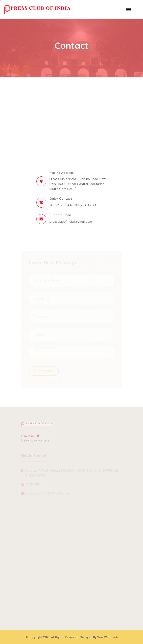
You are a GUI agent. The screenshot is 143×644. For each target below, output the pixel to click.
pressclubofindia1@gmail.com (71, 222)
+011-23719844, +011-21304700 (73, 205)
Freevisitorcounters (35, 441)
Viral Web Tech (107, 637)
